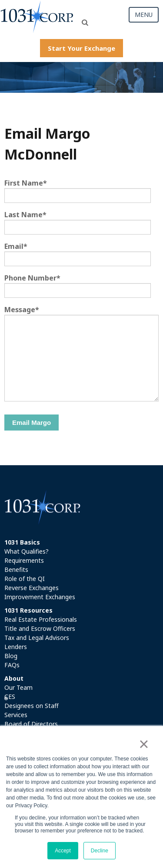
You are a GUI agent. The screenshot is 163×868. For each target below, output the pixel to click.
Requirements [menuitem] (24, 560)
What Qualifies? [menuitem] (27, 551)
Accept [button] (63, 851)
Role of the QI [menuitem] (25, 579)
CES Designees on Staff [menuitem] (32, 701)
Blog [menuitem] (11, 656)
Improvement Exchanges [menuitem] (40, 597)
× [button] (144, 744)
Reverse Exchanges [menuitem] (32, 588)
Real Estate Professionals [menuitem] (41, 619)
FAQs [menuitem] (12, 665)
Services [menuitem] (16, 715)
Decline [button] (100, 851)
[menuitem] (81, 542)
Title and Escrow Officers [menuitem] (40, 628)
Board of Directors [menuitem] (31, 724)
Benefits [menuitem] (16, 569)
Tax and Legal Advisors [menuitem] (37, 638)
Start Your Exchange (81, 48)
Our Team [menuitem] (18, 687)
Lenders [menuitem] (16, 647)
